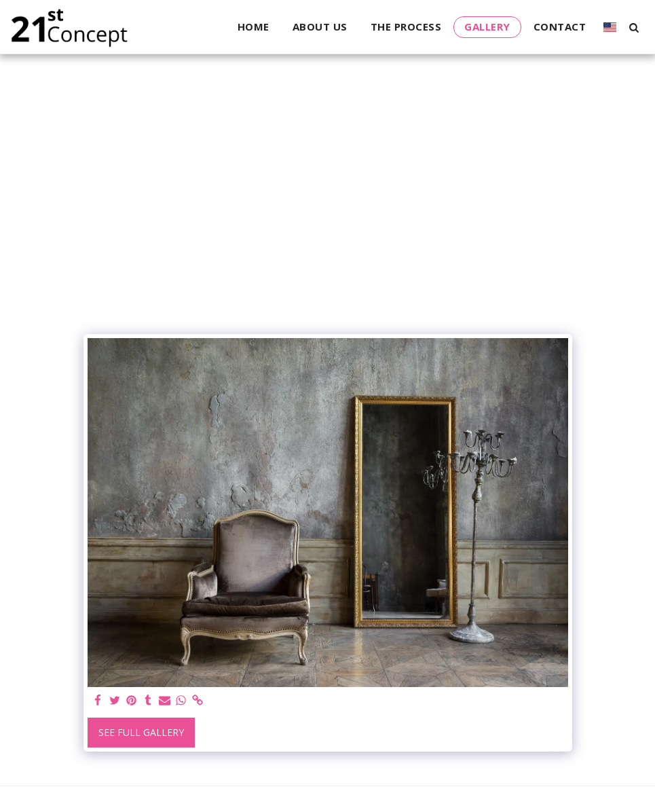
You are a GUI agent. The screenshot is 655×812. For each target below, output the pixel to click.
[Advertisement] (328, 225)
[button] (634, 27)
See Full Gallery (141, 732)
